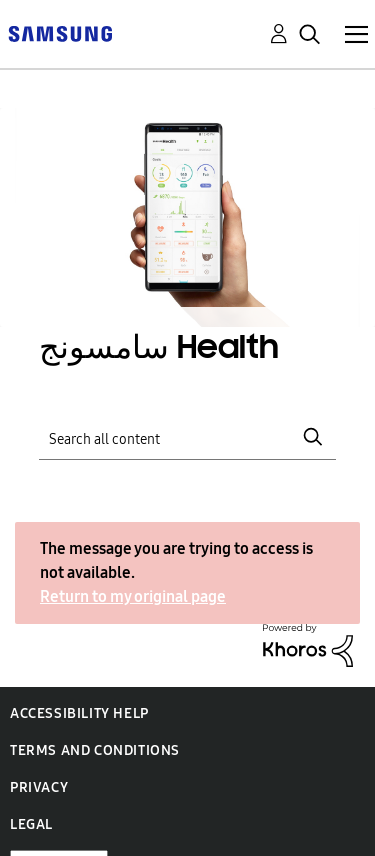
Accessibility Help (79, 713)
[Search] (188, 436)
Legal (31, 824)
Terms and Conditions (95, 750)
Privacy (39, 787)
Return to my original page (133, 596)
